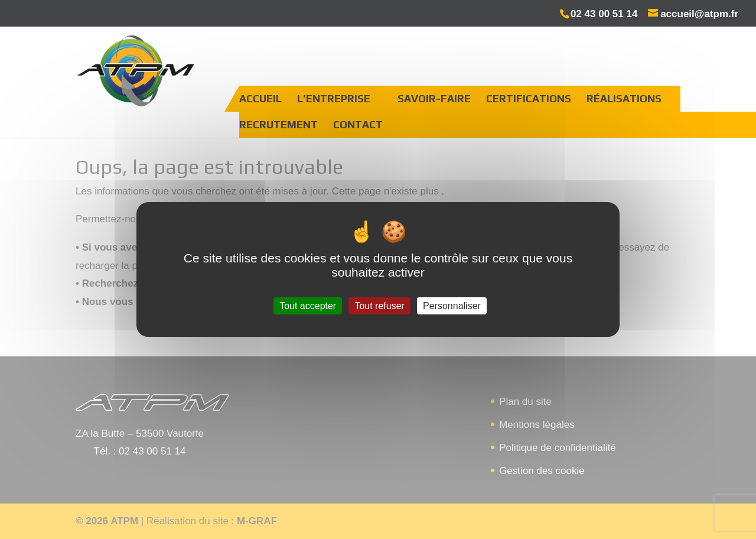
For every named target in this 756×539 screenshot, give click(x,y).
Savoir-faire (434, 98)
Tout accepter (308, 306)
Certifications (529, 98)
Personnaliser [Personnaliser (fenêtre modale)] (452, 306)
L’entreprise (334, 98)
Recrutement (278, 124)
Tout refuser (379, 306)
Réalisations (624, 98)
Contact (358, 124)
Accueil (260, 98)
